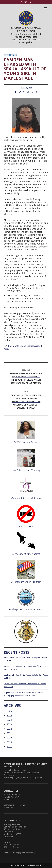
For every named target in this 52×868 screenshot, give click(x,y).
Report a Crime (26, 526)
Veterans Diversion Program (26, 582)
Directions (9, 837)
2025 (9, 715)
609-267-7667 (10, 807)
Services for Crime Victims (26, 554)
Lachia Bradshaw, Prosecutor (17, 770)
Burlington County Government (26, 609)
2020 (9, 738)
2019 (9, 742)
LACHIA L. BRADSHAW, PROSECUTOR (26, 29)
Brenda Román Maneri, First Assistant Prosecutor (26, 35)
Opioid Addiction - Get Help (26, 498)
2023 (9, 724)
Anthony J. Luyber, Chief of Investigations (26, 41)
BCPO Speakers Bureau (26, 442)
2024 (9, 720)
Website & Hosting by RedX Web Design (20, 853)
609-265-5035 (13, 795)
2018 (9, 746)
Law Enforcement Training (26, 470)
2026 (9, 711)
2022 (9, 729)
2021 (9, 733)
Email (6, 799)
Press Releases (11, 55)
